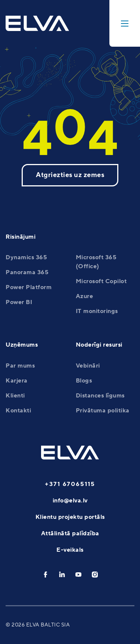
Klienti (15, 396)
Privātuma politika (103, 411)
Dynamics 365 (26, 257)
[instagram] (95, 575)
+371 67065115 (70, 484)
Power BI (19, 302)
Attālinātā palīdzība (70, 533)
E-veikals (70, 550)
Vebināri (88, 366)
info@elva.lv (70, 501)
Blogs (84, 381)
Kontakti (18, 411)
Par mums (20, 366)
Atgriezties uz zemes (70, 175)
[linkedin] (62, 575)
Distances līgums (100, 396)
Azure (85, 296)
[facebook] (46, 575)
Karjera (17, 381)
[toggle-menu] (125, 23)
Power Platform (29, 287)
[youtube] (78, 575)
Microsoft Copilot (101, 281)
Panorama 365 (27, 272)
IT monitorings (97, 311)
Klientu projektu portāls (70, 517)
